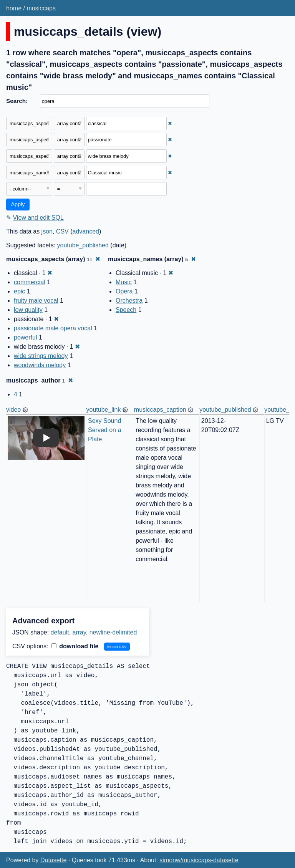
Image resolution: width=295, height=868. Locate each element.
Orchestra (129, 301)
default (60, 632)
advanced (86, 231)
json (47, 231)
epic (19, 291)
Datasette (53, 860)
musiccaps (41, 8)
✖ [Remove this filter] (170, 123)
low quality (28, 310)
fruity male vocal (36, 301)
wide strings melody (41, 356)
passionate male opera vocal (53, 328)
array (79, 632)
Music (124, 282)
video (13, 410)
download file (75, 646)
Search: (17, 101)
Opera (124, 291)
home (14, 8)
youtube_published (83, 245)
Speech (126, 310)
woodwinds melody (40, 365)
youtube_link (104, 410)
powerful (25, 337)
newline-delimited (113, 632)
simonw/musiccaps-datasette (199, 860)
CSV (62, 231)
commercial (30, 282)
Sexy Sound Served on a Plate (105, 430)
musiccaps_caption (160, 410)
